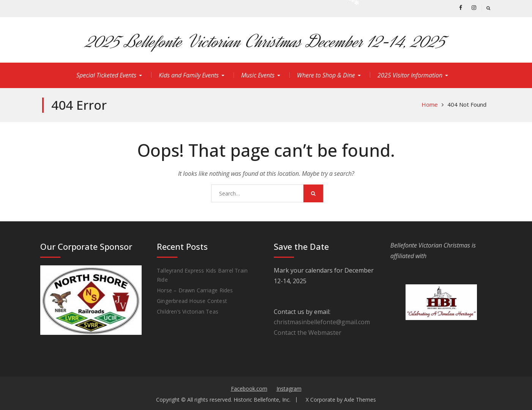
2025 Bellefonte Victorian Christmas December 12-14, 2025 (266, 42)
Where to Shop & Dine (326, 75)
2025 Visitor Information (410, 75)
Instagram (289, 389)
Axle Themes (360, 400)
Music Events (258, 75)
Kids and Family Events (189, 75)
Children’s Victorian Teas (188, 311)
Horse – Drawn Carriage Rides (195, 290)
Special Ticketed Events (106, 75)
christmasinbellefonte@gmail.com (322, 322)
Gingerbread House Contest (192, 301)
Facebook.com (249, 389)
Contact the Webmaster (308, 333)
